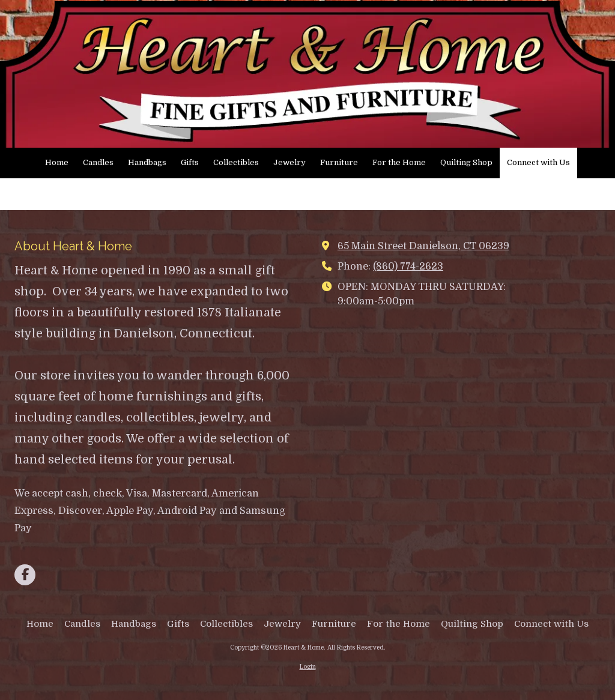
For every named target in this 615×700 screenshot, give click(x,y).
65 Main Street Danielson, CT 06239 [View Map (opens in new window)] (423, 246)
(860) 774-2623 (408, 266)
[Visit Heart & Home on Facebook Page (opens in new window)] (25, 575)
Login (308, 667)
